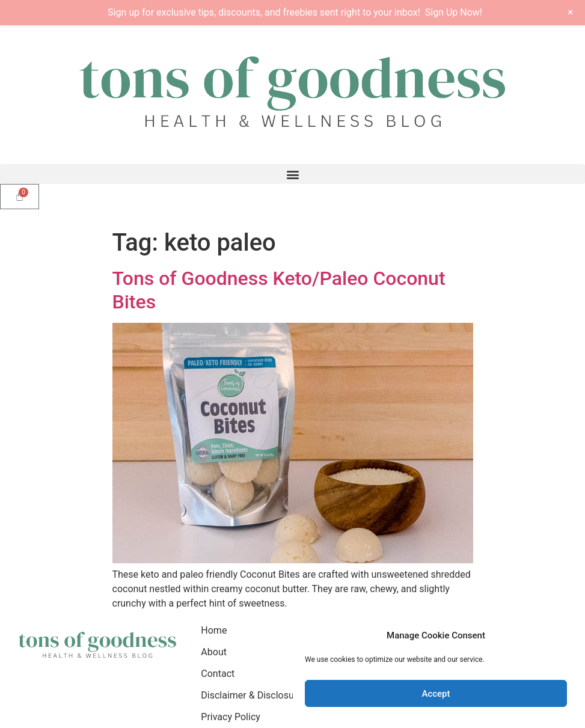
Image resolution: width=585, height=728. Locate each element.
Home (214, 630)
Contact (218, 674)
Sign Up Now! (454, 12)
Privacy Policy (231, 717)
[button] (292, 174)
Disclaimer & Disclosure (251, 695)
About (214, 652)
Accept (436, 694)
